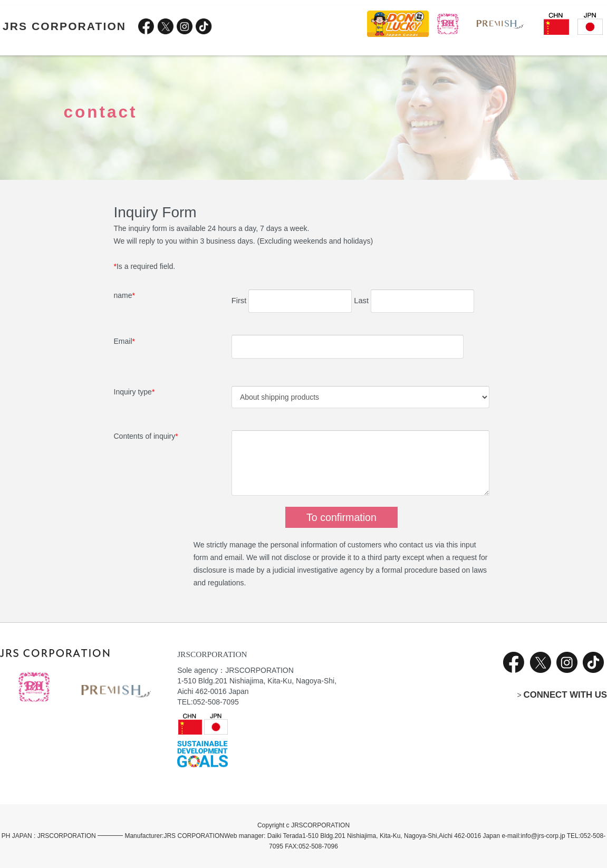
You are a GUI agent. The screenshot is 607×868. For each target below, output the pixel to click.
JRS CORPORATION (64, 26)
